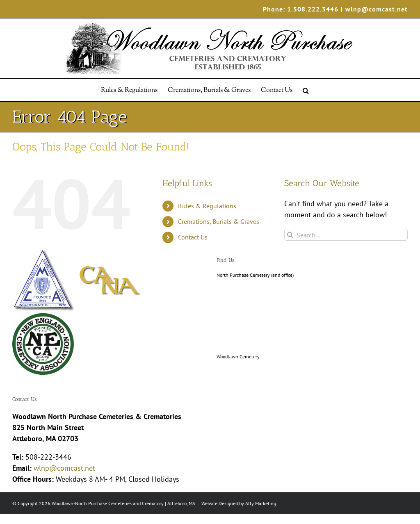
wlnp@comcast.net (377, 9)
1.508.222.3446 (313, 9)
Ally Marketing (261, 503)
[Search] (290, 235)
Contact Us (193, 237)
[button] (306, 90)
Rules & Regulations (207, 206)
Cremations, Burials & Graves (219, 221)
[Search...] (346, 235)
